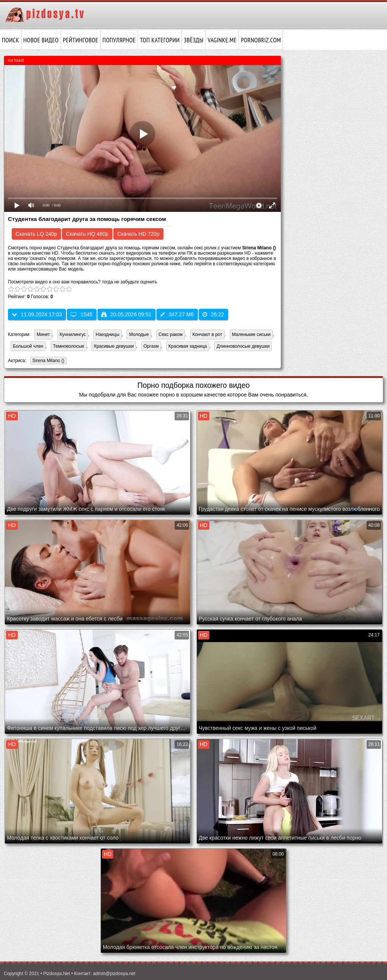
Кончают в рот (207, 334)
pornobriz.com (261, 40)
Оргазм (151, 346)
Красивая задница (188, 346)
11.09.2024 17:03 (37, 314)
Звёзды (193, 40)
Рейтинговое (80, 40)
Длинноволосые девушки (243, 346)
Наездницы (108, 334)
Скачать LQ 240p (36, 234)
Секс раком (171, 334)
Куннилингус (73, 334)
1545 (81, 314)
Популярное (119, 40)
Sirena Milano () (47, 361)
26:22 (213, 314)
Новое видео (41, 40)
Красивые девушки (114, 346)
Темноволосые (69, 346)
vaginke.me (222, 40)
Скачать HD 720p (138, 234)
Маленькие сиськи (251, 334)
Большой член (28, 346)
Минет (43, 334)
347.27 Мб (177, 314)
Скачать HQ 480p (87, 234)
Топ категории (160, 40)
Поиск (11, 40)
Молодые (139, 334)
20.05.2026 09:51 (126, 314)
